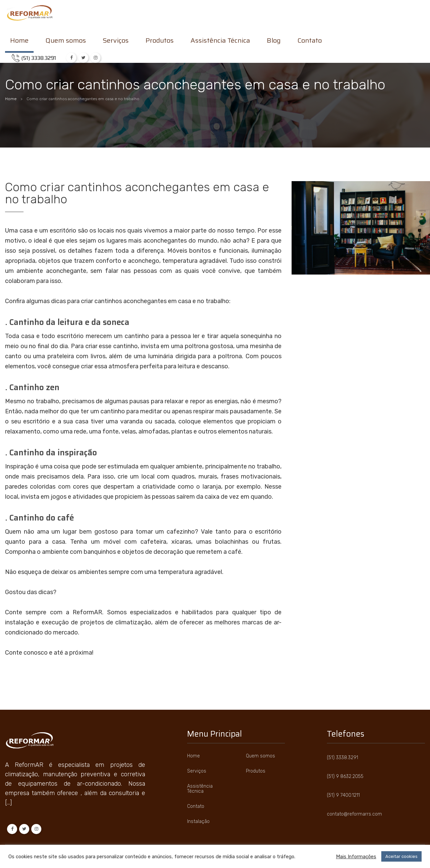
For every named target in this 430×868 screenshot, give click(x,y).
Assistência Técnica (220, 41)
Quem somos (66, 41)
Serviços (116, 41)
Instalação (198, 821)
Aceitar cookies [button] (401, 856)
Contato (310, 41)
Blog (274, 41)
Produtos (160, 41)
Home (19, 41)
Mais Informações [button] (356, 857)
